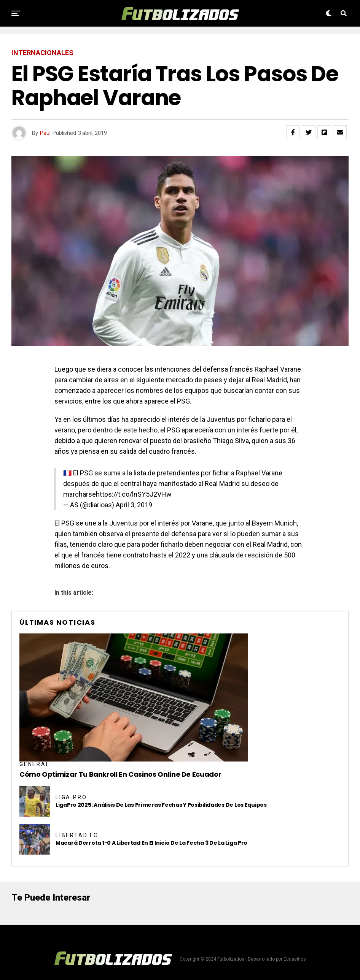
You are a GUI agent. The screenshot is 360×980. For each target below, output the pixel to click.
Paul (45, 133)
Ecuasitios (295, 959)
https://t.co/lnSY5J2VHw (134, 494)
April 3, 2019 (134, 505)
